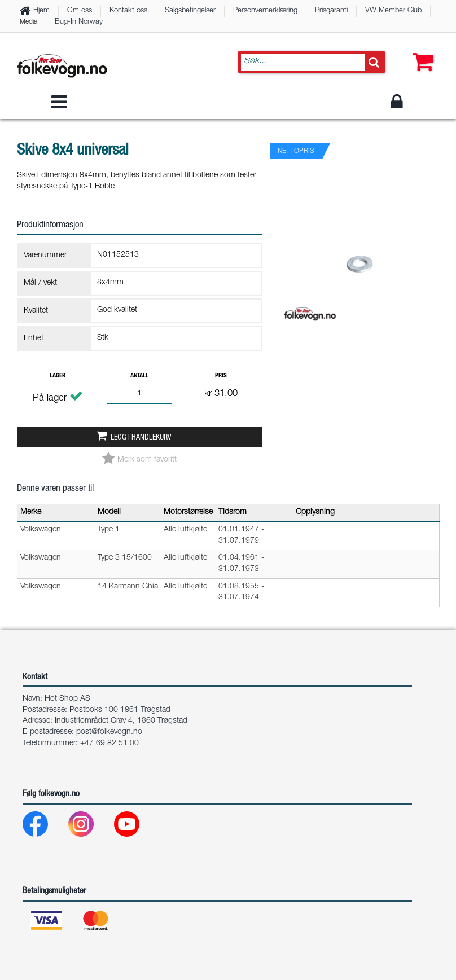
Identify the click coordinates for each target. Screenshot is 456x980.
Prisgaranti (331, 11)
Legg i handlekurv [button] (141, 438)
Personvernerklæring (265, 11)
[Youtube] (136, 827)
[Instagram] (90, 827)
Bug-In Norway (79, 22)
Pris (221, 376)
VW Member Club (393, 11)
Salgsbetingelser (190, 11)
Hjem (41, 11)
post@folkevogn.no (109, 732)
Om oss (80, 11)
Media (28, 22)
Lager (58, 376)
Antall (139, 376)
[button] (420, 51)
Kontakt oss (128, 11)
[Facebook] (44, 827)
